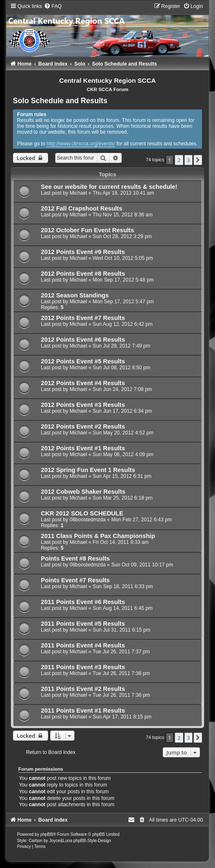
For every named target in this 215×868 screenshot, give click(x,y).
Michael (78, 193)
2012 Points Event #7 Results (83, 318)
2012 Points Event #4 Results (83, 383)
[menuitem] (53, 6)
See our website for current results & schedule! (109, 187)
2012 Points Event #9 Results (83, 252)
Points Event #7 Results (76, 580)
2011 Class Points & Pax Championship (98, 536)
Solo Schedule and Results (60, 101)
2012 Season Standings (75, 295)
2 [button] (179, 160)
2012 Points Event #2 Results (83, 426)
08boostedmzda (87, 520)
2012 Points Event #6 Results (83, 340)
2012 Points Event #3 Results (83, 405)
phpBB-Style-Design (92, 841)
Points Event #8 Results (76, 558)
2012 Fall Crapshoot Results (82, 208)
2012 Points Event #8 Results (83, 274)
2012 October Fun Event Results (88, 230)
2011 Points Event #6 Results (83, 602)
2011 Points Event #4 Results (83, 645)
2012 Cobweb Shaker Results (83, 492)
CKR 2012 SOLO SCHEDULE (82, 513)
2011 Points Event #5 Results (83, 624)
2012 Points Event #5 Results (83, 361)
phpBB (46, 834)
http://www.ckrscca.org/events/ (81, 144)
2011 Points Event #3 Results (83, 667)
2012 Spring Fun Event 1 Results (88, 470)
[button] (198, 160)
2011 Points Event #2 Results (83, 689)
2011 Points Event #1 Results (83, 711)
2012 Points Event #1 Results (83, 448)
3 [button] (188, 160)
